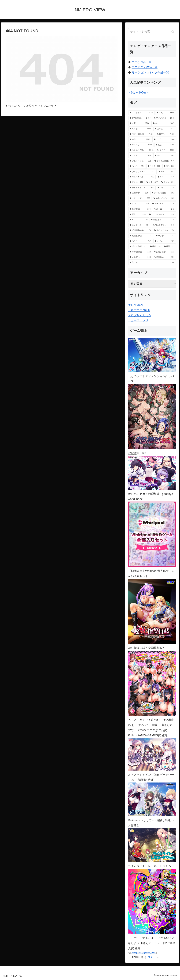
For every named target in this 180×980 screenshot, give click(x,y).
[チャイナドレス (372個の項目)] (142, 188)
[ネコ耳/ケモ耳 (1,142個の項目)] (142, 150)
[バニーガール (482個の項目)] (142, 177)
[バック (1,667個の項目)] (164, 123)
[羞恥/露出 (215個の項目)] (163, 220)
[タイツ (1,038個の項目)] (166, 150)
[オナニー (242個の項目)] (164, 209)
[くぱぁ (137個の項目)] (165, 241)
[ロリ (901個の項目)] (165, 156)
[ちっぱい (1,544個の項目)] (141, 129)
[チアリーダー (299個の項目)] (140, 198)
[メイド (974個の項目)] (141, 156)
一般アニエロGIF (139, 310)
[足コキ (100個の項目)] (152, 263)
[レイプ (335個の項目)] (166, 188)
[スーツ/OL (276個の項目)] (163, 204)
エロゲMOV (136, 305)
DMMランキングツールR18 (143, 953)
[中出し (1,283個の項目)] (140, 140)
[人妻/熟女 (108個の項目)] (140, 257)
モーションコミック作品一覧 (150, 72)
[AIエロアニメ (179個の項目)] (164, 225)
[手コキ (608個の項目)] (154, 166)
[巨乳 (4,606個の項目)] (166, 113)
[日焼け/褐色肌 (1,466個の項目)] (142, 134)
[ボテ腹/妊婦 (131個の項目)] (138, 247)
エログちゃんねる (140, 315)
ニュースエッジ (138, 320)
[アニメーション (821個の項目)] (140, 161)
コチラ (152, 957)
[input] (152, 32)
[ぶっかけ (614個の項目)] (137, 166)
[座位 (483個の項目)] (167, 172)
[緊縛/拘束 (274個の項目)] (140, 209)
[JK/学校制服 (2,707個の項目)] (140, 118)
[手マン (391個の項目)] (168, 182)
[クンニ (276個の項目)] (139, 204)
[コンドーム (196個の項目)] (140, 225)
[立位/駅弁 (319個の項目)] (139, 193)
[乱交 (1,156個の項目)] (165, 145)
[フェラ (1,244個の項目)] (164, 140)
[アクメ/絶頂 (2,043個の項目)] (164, 118)
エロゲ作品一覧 (142, 62)
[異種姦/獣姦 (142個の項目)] (141, 236)
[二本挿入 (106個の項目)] (164, 257)
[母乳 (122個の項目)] (169, 247)
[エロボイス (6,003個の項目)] (141, 113)
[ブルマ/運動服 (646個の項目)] (164, 161)
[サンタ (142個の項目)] (165, 236)
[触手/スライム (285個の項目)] (164, 198)
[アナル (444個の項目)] (136, 182)
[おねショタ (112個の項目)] (164, 252)
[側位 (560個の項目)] (169, 166)
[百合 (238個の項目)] (138, 215)
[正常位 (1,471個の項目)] (165, 129)
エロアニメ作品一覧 (145, 67)
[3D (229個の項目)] (139, 220)
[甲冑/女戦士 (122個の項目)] (140, 252)
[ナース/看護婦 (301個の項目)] (163, 193)
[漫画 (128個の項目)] (155, 247)
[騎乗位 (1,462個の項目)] (166, 134)
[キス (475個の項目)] (166, 177)
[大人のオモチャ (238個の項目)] (162, 215)
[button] (173, 32)
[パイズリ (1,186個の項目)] (141, 145)
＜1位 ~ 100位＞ (139, 93)
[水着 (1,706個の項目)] (140, 123)
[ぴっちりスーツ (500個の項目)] (142, 172)
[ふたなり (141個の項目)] (141, 241)
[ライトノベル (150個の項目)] (164, 230)
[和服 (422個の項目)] (152, 182)
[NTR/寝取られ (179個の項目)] (140, 230)
